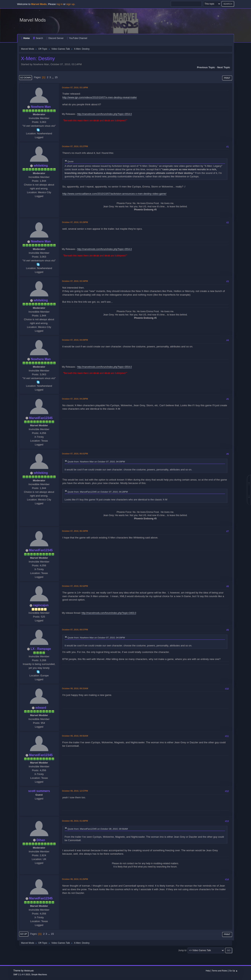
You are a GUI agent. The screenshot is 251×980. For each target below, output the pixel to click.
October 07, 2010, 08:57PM (75, 630)
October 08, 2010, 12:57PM (75, 791)
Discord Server (55, 38)
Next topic (224, 67)
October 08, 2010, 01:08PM (75, 821)
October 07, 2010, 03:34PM (75, 281)
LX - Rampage (41, 649)
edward (41, 708)
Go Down (26, 78)
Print (227, 78)
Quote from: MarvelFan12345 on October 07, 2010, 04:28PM (98, 492)
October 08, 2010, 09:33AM (75, 688)
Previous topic (206, 67)
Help (208, 971)
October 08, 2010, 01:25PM (75, 879)
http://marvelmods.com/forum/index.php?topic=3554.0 (104, 114)
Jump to (182, 950)
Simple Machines (39, 974)
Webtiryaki (29, 971)
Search (38, 38)
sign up (70, 4)
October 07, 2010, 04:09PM (75, 340)
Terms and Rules (220, 971)
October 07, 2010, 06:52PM (75, 586)
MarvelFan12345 (41, 418)
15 (56, 77)
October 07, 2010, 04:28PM (75, 399)
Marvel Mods (33, 20)
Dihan (41, 840)
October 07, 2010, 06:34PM (75, 531)
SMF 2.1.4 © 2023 (22, 974)
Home (26, 38)
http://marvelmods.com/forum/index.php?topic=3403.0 (109, 613)
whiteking (41, 166)
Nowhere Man (41, 107)
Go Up (24, 934)
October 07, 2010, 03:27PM (75, 146)
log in (60, 4)
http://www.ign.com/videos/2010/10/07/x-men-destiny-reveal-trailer (100, 97)
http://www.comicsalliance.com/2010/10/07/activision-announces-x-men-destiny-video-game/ (114, 194)
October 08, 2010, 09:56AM (75, 736)
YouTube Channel (77, 38)
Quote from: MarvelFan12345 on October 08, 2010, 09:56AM (98, 829)
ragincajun (41, 605)
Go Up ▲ (233, 971)
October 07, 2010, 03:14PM (75, 88)
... (53, 77)
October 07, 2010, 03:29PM (75, 222)
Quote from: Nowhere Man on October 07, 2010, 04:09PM (96, 462)
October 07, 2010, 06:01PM (75, 454)
